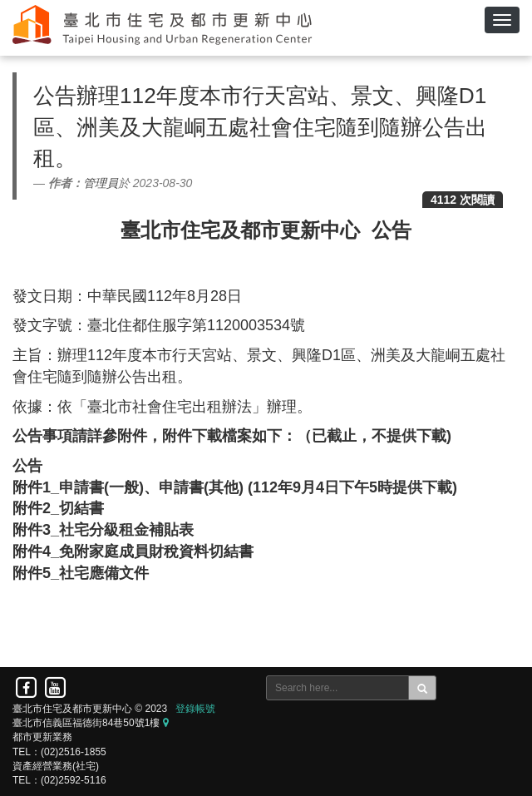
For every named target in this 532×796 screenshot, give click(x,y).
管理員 (101, 183)
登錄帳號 (195, 709)
